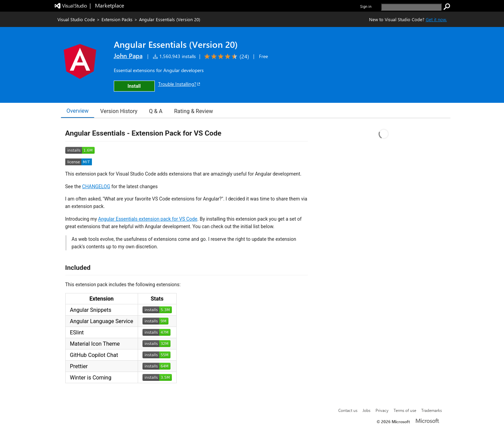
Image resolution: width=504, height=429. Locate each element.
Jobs (366, 410)
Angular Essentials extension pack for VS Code (148, 219)
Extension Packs (117, 19)
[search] (411, 7)
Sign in (366, 6)
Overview (78, 111)
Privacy (382, 410)
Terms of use (405, 410)
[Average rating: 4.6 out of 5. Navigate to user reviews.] (226, 57)
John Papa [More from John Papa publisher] (128, 56)
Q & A (156, 111)
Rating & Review (193, 111)
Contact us (348, 410)
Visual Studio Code (76, 19)
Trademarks (432, 410)
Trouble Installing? (180, 84)
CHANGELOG (96, 186)
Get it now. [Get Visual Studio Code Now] (436, 19)
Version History (119, 111)
